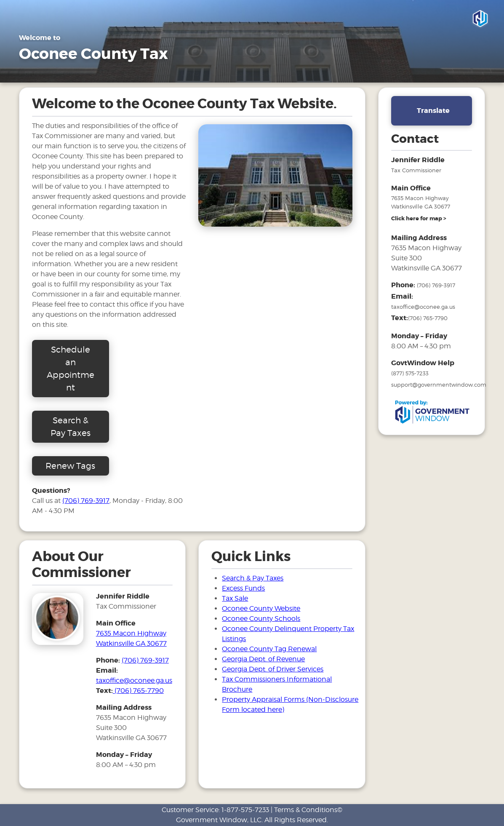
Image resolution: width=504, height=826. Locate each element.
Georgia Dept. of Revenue (263, 659)
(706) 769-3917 (86, 501)
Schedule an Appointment (71, 369)
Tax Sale (235, 73)
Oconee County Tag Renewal (269, 649)
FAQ (161, 73)
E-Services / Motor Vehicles (97, 73)
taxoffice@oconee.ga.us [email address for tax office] (134, 680)
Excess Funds (243, 588)
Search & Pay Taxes (293, 73)
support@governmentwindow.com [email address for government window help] (439, 385)
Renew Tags (70, 466)
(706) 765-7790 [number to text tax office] (138, 691)
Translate (433, 111)
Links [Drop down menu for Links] (195, 73)
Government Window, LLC (219, 820)
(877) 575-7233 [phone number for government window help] (410, 373)
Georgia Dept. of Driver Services (273, 669)
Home (29, 73)
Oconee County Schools (261, 619)
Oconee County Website (261, 608)
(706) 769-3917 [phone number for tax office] (145, 660)
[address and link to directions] (419, 219)
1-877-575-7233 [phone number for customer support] (245, 810)
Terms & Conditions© (308, 810)
